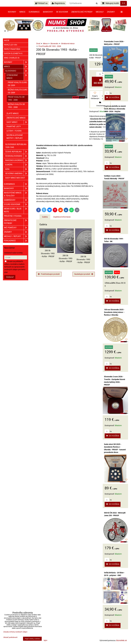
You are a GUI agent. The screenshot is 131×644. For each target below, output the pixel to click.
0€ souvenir (62, 12)
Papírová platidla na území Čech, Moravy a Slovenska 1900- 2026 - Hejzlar (115, 109)
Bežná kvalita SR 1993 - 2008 (16, 106)
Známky (111, 12)
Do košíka (100, 82)
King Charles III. (12, 58)
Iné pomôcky (16, 228)
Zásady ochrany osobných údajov (15, 632)
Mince (22, 12)
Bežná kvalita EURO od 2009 (18, 91)
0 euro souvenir (16, 204)
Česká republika (17, 152)
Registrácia (58, 3)
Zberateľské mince (16, 118)
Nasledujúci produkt (84, 274)
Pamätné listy (14, 127)
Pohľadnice (16, 241)
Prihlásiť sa (41, 3)
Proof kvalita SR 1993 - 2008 (16, 98)
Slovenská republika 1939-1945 (16, 146)
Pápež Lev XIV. (11, 45)
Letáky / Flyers (14, 131)
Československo (17, 156)
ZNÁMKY (16, 232)
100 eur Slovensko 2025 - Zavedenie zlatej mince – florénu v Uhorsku (114, 312)
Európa (17, 165)
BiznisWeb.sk (122, 640)
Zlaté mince (13, 113)
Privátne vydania (13, 216)
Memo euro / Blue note (16, 210)
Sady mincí (17, 122)
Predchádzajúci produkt (49, 274)
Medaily (100, 12)
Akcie (7, 40)
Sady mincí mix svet (15, 178)
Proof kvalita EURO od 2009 (17, 84)
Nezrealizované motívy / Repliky (15, 137)
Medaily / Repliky (16, 236)
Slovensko (17, 71)
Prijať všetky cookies (32, 639)
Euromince (34, 12)
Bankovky (48, 12)
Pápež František (12, 49)
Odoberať (10, 277)
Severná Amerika (17, 174)
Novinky (12, 12)
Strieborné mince (17, 77)
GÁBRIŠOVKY (16, 200)
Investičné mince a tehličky (16, 194)
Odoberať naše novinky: (14, 253)
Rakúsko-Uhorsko (17, 160)
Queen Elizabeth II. (13, 53)
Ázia (17, 169)
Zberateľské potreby (82, 12)
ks (108, 93)
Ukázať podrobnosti (10, 637)
